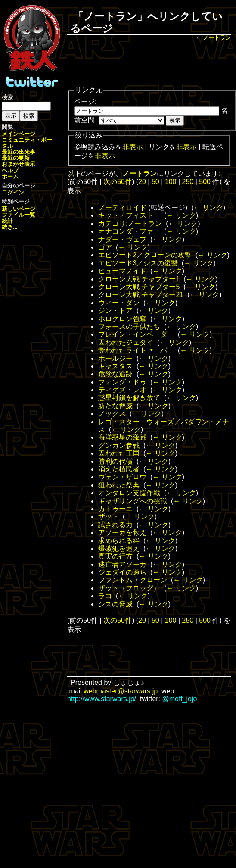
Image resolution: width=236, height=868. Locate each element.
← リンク (208, 208)
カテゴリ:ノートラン (130, 223)
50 (155, 182)
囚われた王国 (119, 453)
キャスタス (115, 366)
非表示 (133, 147)
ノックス (112, 414)
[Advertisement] (149, 64)
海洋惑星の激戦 (122, 437)
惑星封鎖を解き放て (129, 398)
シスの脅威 (115, 604)
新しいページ (19, 209)
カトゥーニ (115, 509)
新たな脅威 (115, 406)
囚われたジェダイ (126, 342)
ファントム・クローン (133, 580)
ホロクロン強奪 (122, 319)
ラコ (105, 596)
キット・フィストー (129, 215)
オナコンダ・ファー (129, 231)
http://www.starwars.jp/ (102, 699)
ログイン (13, 192)
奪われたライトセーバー (136, 350)
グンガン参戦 (119, 445)
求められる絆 (119, 541)
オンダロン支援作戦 (129, 493)
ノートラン (217, 38)
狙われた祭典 (119, 485)
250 (188, 182)
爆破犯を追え (119, 548)
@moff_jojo (180, 699)
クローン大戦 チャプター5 (139, 287)
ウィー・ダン (119, 303)
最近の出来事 (19, 152)
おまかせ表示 (19, 164)
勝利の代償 (115, 461)
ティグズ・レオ (122, 390)
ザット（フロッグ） (129, 588)
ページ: (85, 101)
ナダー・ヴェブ (122, 239)
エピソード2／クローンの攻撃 (145, 255)
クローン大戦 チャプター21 (141, 295)
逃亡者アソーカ (122, 564)
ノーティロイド (122, 208)
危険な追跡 (115, 374)
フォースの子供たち (129, 326)
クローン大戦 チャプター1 (139, 279)
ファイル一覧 (19, 215)
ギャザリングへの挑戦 (133, 501)
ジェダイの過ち (122, 572)
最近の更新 (16, 158)
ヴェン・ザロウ (122, 477)
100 (171, 182)
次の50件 (118, 182)
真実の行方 (115, 556)
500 (205, 182)
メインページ (19, 134)
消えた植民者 (119, 469)
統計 (7, 221)
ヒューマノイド (122, 271)
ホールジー (115, 358)
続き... (10, 227)
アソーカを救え (122, 532)
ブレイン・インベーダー (136, 334)
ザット (109, 517)
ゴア (105, 247)
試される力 (115, 525)
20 (142, 182)
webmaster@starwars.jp (121, 691)
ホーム (10, 176)
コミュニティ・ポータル (27, 143)
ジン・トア (115, 311)
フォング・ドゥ (122, 382)
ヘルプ (10, 170)
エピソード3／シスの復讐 (138, 263)
